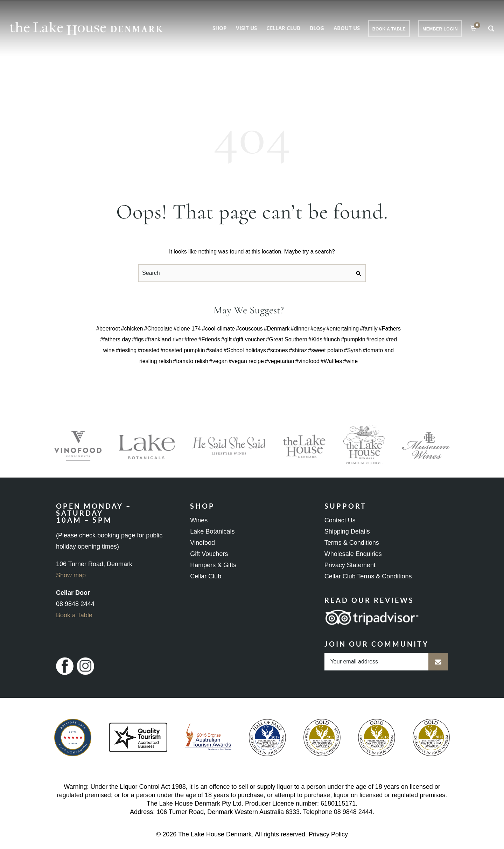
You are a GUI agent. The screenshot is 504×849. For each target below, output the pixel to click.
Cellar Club (283, 28)
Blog (317, 28)
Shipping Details (347, 531)
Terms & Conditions (352, 543)
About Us (347, 28)
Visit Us (246, 28)
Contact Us (340, 520)
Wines (199, 520)
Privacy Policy (328, 834)
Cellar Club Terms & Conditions (368, 576)
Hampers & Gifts (213, 565)
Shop (219, 28)
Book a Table (74, 615)
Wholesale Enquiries (353, 554)
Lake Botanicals (212, 531)
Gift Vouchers (209, 554)
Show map (71, 575)
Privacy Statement (350, 565)
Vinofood (202, 543)
